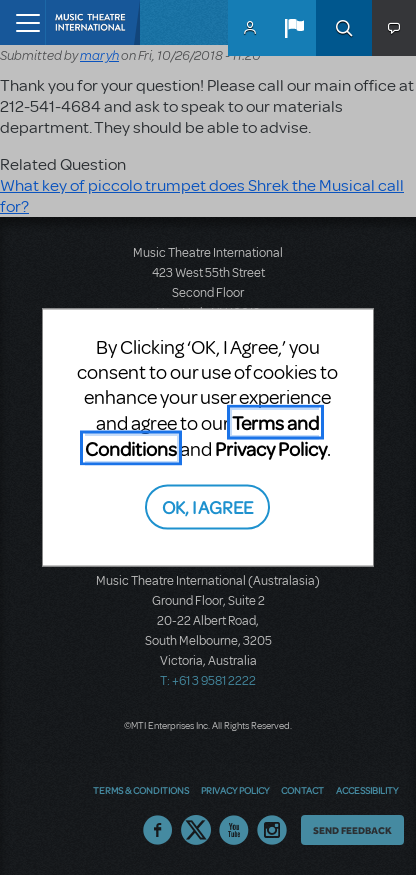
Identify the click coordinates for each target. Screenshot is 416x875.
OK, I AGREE (207, 506)
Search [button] (344, 28)
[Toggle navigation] (22, 22)
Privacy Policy (271, 447)
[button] (294, 28)
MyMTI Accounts (250, 28)
